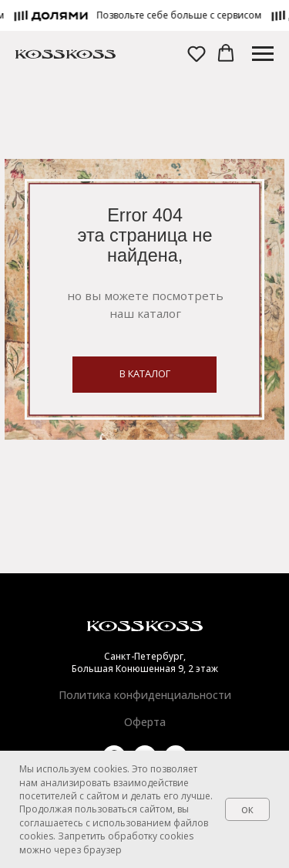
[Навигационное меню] (263, 54)
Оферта (145, 722)
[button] (183, 15)
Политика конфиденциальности (145, 695)
